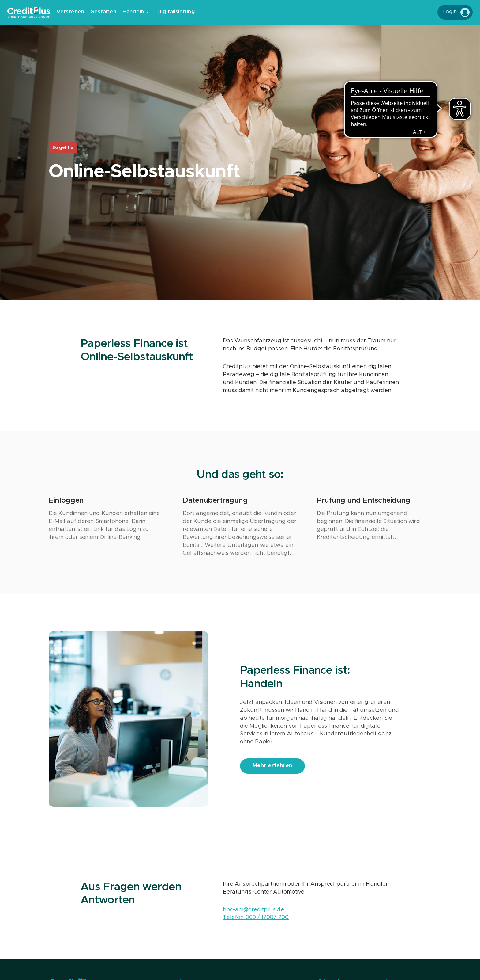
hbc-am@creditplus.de (253, 910)
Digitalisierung (176, 12)
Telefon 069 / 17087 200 (256, 917)
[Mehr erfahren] (272, 766)
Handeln (136, 12)
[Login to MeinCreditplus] (455, 12)
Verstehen (70, 12)
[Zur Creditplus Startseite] (32, 12)
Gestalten (103, 12)
